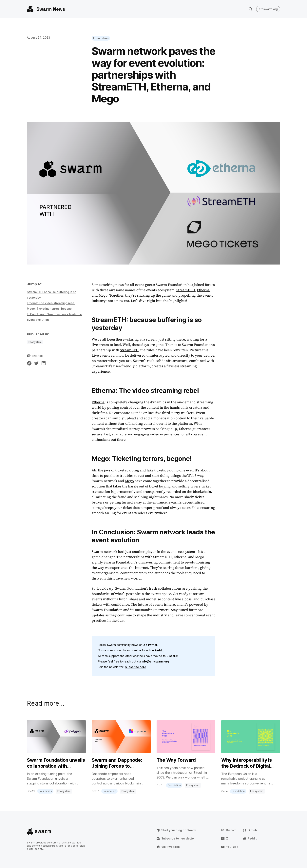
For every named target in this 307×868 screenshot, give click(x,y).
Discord (172, 656)
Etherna (203, 290)
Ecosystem (35, 342)
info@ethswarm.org (155, 661)
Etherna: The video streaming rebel (51, 303)
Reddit (159, 650)
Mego (103, 295)
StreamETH (186, 290)
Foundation (101, 38)
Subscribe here (135, 667)
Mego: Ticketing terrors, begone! (50, 309)
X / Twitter (150, 645)
